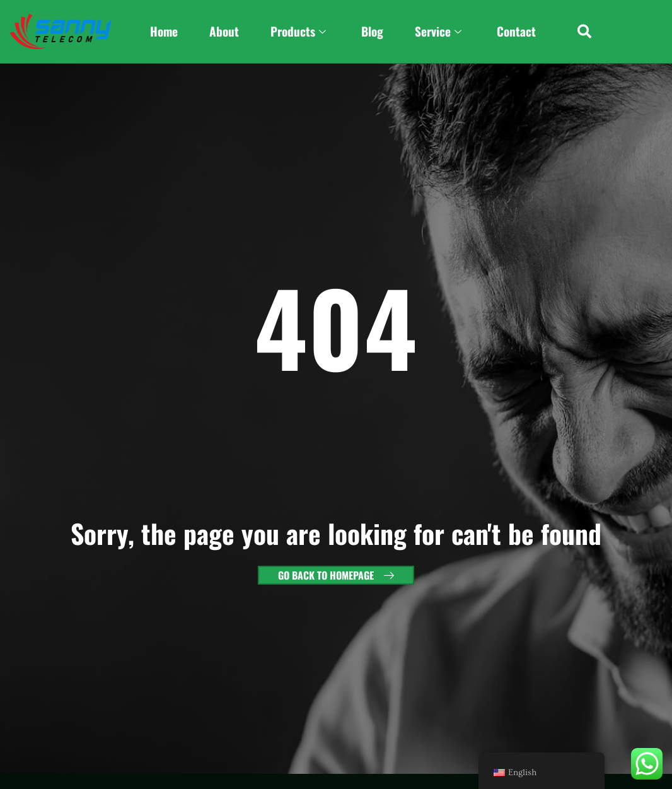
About (224, 31)
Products (298, 32)
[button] (585, 32)
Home (164, 31)
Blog (372, 31)
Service (438, 32)
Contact (516, 31)
